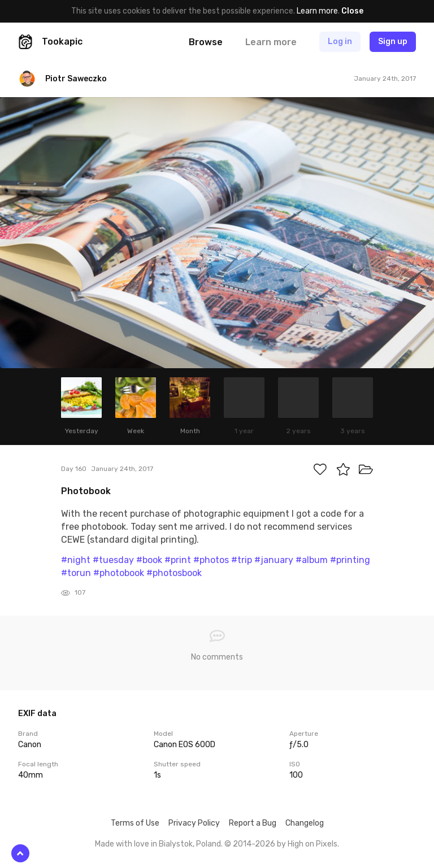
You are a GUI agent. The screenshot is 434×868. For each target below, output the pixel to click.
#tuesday (113, 560)
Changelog (305, 823)
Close (352, 11)
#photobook (119, 573)
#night (76, 560)
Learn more (317, 11)
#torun (76, 573)
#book (149, 560)
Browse (206, 42)
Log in (340, 42)
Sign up (393, 42)
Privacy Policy (194, 823)
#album (312, 560)
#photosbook (174, 573)
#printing (350, 560)
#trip (242, 560)
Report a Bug (253, 823)
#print (178, 560)
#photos (211, 560)
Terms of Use (135, 823)
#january (274, 560)
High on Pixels (313, 844)
